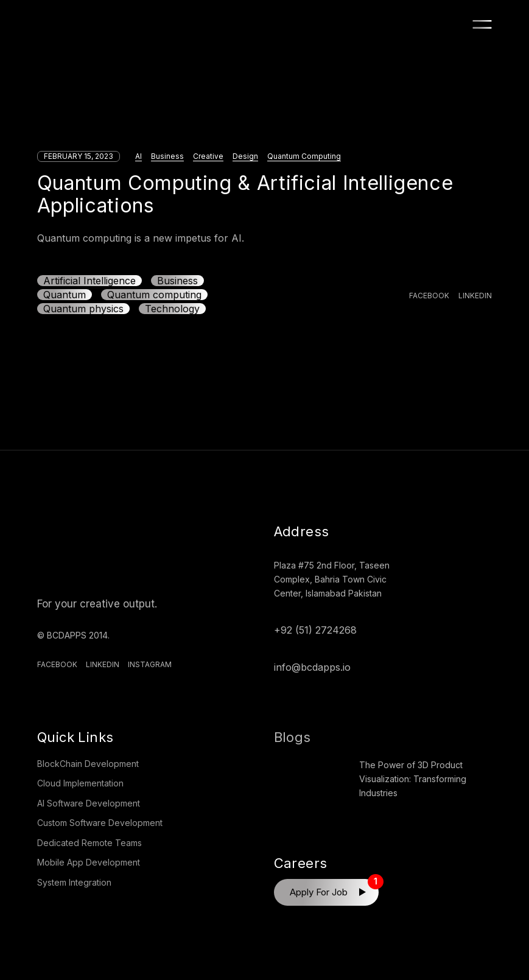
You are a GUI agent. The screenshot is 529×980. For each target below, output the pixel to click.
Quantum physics (83, 309)
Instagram (150, 664)
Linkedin (103, 664)
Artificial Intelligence (89, 281)
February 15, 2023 (79, 156)
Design (245, 156)
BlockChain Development (88, 764)
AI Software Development (89, 803)
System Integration (74, 882)
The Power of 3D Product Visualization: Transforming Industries (413, 779)
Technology (172, 309)
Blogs (293, 737)
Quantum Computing (304, 156)
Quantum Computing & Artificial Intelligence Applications (245, 194)
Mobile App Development (89, 862)
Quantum (65, 295)
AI (138, 156)
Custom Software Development (100, 823)
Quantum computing (154, 295)
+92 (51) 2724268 (315, 630)
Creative (208, 156)
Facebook (57, 664)
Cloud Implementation (80, 783)
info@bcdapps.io (312, 667)
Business (167, 156)
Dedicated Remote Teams (89, 843)
